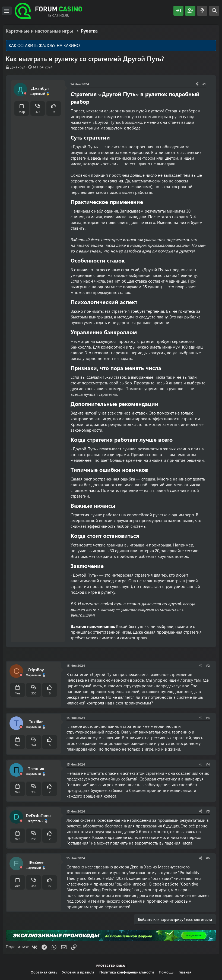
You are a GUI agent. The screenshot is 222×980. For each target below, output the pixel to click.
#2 (208, 665)
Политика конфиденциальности (127, 972)
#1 (204, 84)
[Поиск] (214, 11)
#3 (208, 717)
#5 (208, 811)
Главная (185, 972)
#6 (208, 858)
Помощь (166, 972)
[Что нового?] (202, 11)
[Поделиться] (197, 84)
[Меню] (7, 11)
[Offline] (25, 94)
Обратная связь (44, 972)
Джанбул (18, 67)
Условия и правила (78, 972)
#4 (208, 764)
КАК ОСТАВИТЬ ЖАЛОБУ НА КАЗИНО (44, 45)
